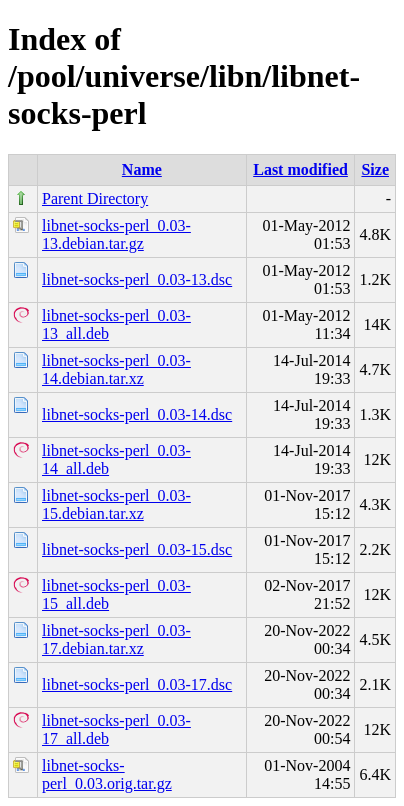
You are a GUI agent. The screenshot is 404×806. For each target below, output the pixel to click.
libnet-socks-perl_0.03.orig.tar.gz (107, 774)
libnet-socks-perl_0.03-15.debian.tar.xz (116, 504)
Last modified (300, 169)
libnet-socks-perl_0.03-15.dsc (137, 549)
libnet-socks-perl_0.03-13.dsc (137, 279)
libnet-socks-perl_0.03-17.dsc (137, 684)
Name (142, 169)
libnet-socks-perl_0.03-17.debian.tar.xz (116, 639)
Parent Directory (95, 198)
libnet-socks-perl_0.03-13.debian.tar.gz (116, 234)
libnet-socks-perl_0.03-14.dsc (137, 414)
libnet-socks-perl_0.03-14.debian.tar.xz (116, 369)
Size (375, 169)
